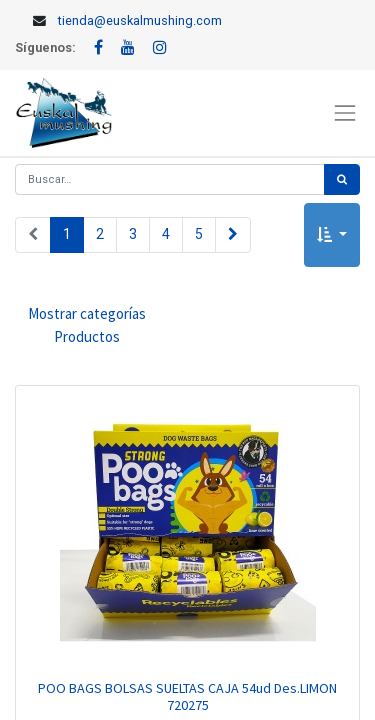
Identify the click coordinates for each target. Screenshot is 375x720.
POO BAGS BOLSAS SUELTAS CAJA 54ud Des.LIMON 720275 (187, 696)
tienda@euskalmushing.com (140, 20)
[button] (332, 235)
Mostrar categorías (87, 326)
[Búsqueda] (342, 179)
